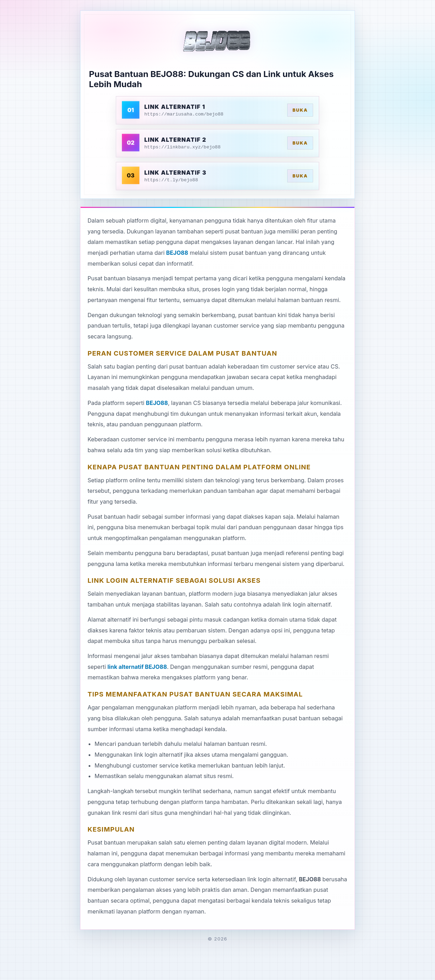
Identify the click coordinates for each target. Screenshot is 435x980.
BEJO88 (177, 253)
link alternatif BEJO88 (137, 667)
